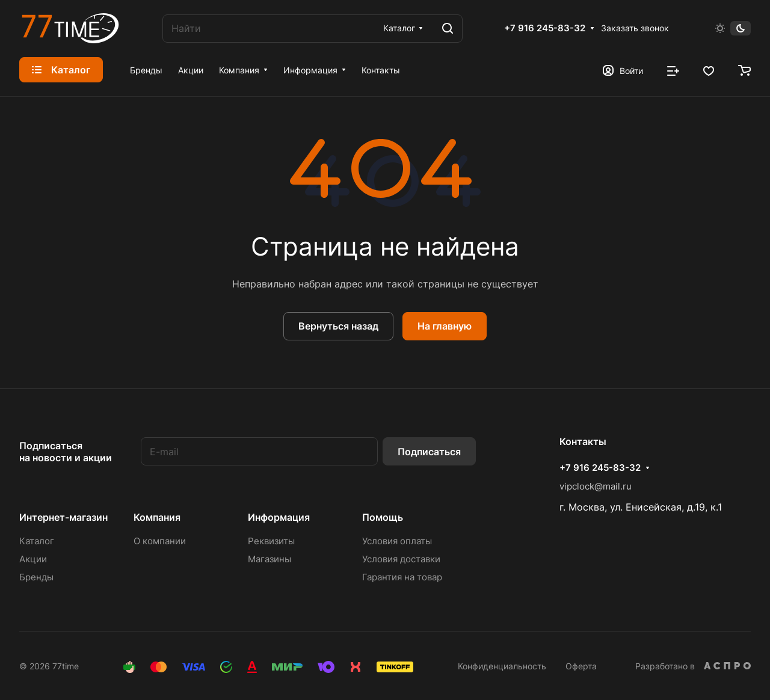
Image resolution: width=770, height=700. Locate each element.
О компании (160, 541)
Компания (157, 517)
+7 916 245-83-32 (545, 28)
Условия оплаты (397, 541)
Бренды (36, 577)
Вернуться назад (338, 326)
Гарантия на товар (402, 577)
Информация (279, 517)
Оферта (581, 666)
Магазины (269, 559)
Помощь (383, 517)
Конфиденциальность (502, 666)
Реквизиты (271, 541)
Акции (33, 559)
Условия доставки (401, 559)
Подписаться (429, 452)
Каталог (37, 541)
